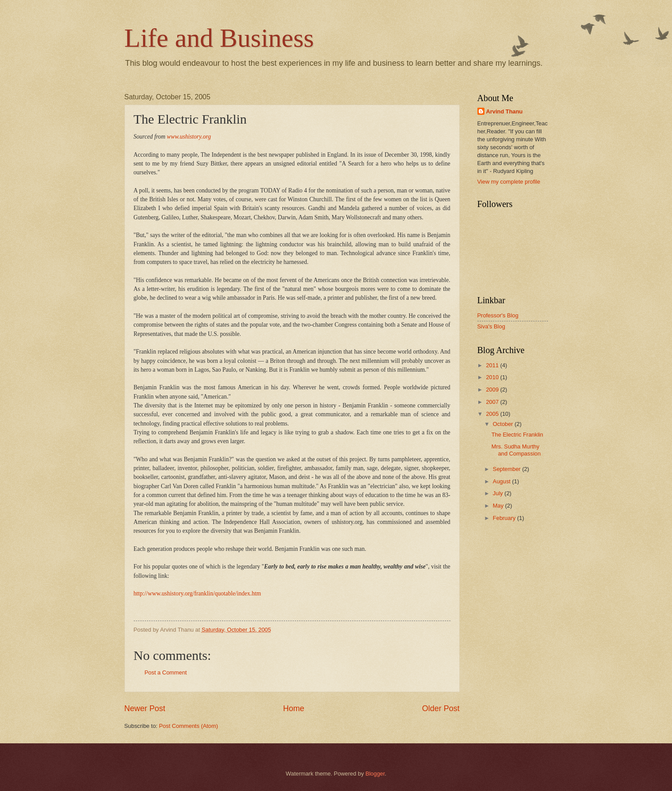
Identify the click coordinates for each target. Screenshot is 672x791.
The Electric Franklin (517, 435)
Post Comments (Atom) (188, 726)
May (499, 506)
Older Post (441, 708)
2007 (493, 402)
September (508, 469)
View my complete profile (509, 182)
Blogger (375, 774)
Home (293, 708)
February (505, 518)
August (503, 481)
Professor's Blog (498, 315)
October (504, 424)
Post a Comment (166, 672)
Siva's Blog (491, 326)
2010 (493, 377)
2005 (493, 414)
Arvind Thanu (505, 111)
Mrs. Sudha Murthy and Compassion (516, 450)
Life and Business (219, 38)
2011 (493, 365)
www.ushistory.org (189, 137)
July (499, 493)
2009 (493, 390)
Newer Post (145, 708)
